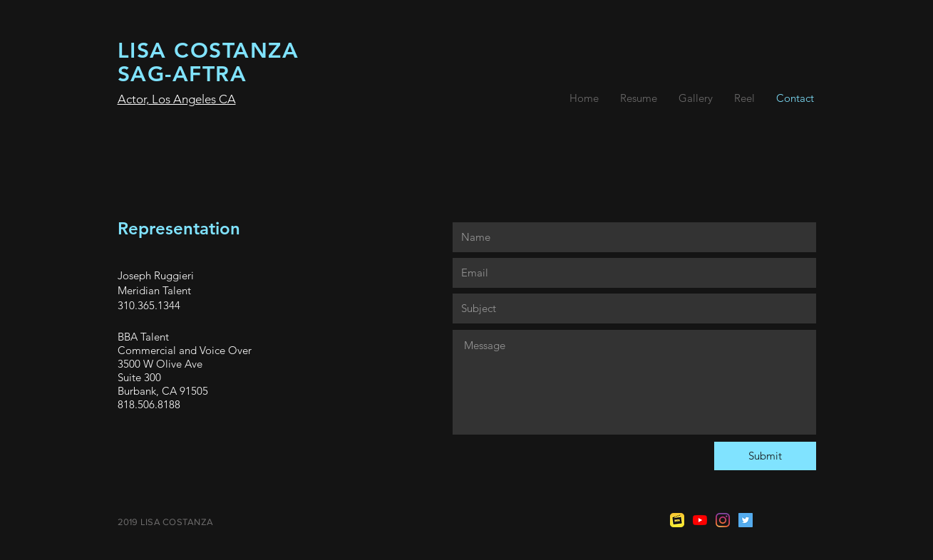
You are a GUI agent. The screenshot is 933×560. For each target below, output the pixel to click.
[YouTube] (700, 520)
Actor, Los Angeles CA (177, 99)
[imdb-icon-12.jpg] (677, 520)
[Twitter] (746, 520)
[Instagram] (723, 520)
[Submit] (765, 456)
